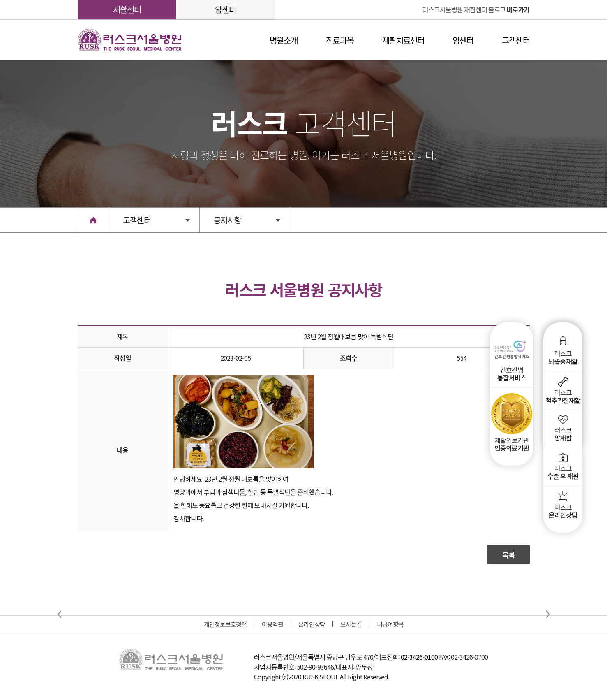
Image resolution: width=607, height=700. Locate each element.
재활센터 (127, 9)
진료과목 (340, 40)
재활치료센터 (403, 40)
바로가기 (476, 9)
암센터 (225, 9)
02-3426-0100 (419, 657)
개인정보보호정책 (225, 624)
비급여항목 (390, 624)
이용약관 (272, 624)
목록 (508, 555)
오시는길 (351, 624)
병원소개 (284, 40)
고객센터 (516, 40)
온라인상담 (312, 624)
